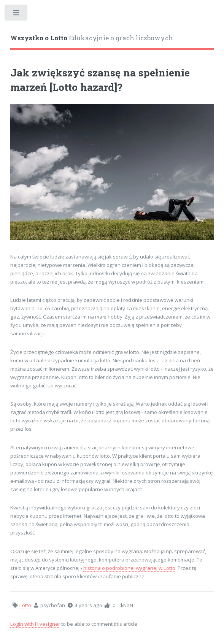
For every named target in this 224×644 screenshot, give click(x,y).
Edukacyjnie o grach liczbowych (92, 38)
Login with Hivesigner (35, 624)
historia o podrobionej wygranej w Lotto (129, 568)
